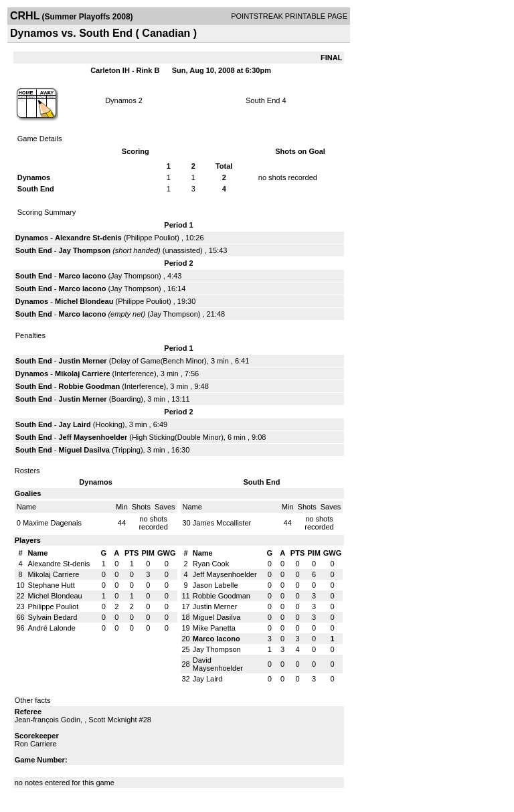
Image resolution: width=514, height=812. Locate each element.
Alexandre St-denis (88, 238)
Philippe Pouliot (151, 238)
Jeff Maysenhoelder (93, 437)
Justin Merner (82, 361)
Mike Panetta (214, 628)
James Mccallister (222, 523)
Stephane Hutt (51, 585)
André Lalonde (52, 628)
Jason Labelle (216, 585)
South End (263, 100)
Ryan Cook (211, 564)
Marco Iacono (82, 276)
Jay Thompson (84, 250)
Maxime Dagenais (52, 523)
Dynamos (120, 100)
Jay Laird (74, 424)
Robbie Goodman (89, 386)
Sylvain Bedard (52, 617)
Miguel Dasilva (84, 450)
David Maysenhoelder (218, 664)
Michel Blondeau (84, 301)
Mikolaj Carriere (83, 374)
